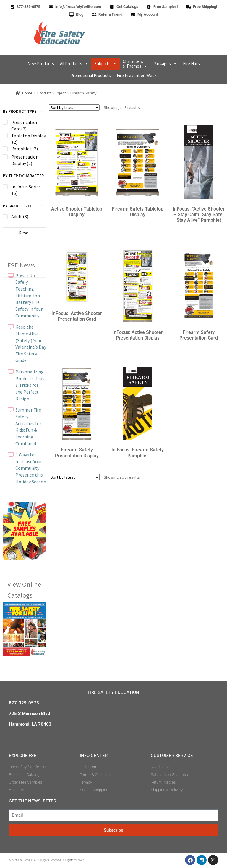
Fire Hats (191, 64)
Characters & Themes (135, 64)
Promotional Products (91, 75)
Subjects (106, 64)
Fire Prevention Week (137, 75)
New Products (41, 64)
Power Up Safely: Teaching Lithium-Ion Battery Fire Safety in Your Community (29, 296)
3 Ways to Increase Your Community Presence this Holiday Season (31, 468)
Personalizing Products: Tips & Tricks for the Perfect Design (30, 385)
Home (27, 93)
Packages (165, 64)
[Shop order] (74, 107)
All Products (74, 64)
